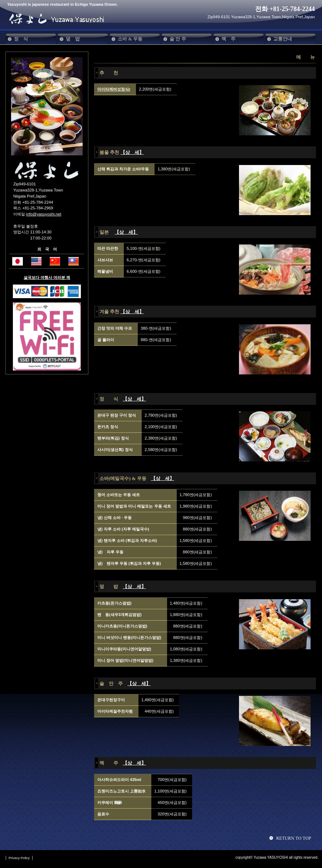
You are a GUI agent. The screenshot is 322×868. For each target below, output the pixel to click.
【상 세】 (132, 152)
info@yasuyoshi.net (44, 214)
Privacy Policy (19, 858)
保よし (60, 19)
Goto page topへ (291, 838)
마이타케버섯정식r (114, 89)
